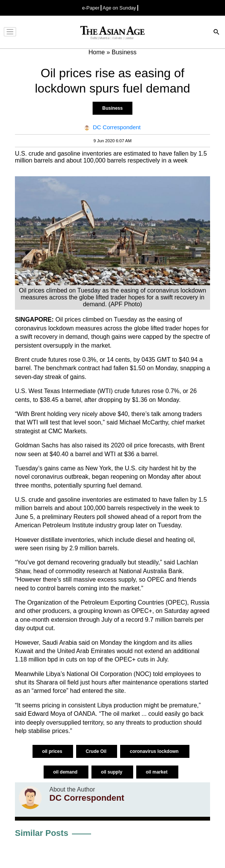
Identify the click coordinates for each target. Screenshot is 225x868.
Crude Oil (97, 751)
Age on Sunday (119, 8)
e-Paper (91, 8)
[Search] (217, 33)
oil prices (53, 751)
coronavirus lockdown (155, 751)
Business (112, 108)
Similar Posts (42, 833)
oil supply (112, 772)
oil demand (66, 772)
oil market (157, 772)
